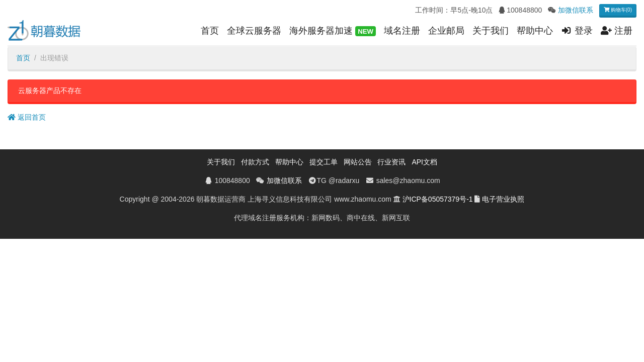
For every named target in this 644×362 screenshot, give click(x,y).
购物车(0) (618, 10)
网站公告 (358, 162)
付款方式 (255, 162)
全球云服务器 (254, 31)
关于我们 (491, 31)
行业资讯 (391, 162)
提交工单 (324, 162)
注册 (617, 31)
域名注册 (402, 31)
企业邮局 (446, 31)
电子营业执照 (503, 199)
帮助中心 (535, 31)
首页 (210, 31)
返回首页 (27, 117)
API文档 (424, 162)
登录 (577, 31)
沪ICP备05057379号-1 (438, 199)
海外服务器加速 (333, 31)
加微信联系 (576, 10)
